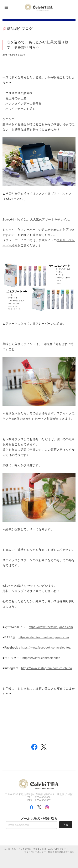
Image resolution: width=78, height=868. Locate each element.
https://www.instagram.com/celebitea (47, 668)
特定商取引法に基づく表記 (61, 852)
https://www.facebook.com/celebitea (46, 648)
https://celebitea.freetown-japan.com (44, 637)
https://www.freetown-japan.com (51, 627)
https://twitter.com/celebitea (41, 658)
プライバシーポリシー (35, 852)
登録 (66, 825)
